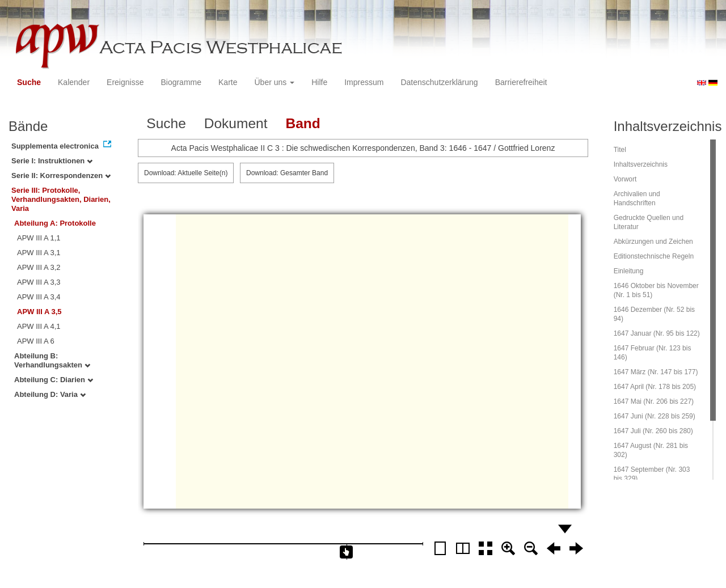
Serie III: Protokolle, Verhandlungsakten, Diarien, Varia (61, 199)
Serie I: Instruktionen (52, 161)
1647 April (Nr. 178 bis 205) (655, 387)
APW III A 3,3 (39, 282)
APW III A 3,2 (39, 267)
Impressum (364, 82)
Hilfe (319, 82)
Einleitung (629, 271)
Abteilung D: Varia (50, 394)
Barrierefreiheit (521, 82)
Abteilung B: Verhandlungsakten (52, 360)
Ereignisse (125, 82)
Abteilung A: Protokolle (55, 223)
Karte (228, 82)
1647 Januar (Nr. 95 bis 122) (657, 333)
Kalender (74, 82)
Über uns (275, 82)
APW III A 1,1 (39, 238)
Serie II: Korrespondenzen (61, 175)
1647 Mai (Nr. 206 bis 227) (654, 401)
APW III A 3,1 (39, 253)
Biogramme (181, 82)
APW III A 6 (36, 341)
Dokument (236, 123)
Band (303, 123)
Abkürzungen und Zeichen (653, 242)
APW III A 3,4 (39, 297)
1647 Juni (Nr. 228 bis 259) (655, 416)
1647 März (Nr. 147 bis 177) (656, 372)
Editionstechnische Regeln (654, 256)
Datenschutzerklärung (439, 82)
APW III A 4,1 (39, 326)
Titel (620, 150)
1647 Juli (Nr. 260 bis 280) (653, 431)
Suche (29, 82)
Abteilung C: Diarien (54, 380)
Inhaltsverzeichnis (641, 164)
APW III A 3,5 (39, 312)
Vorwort (625, 179)
